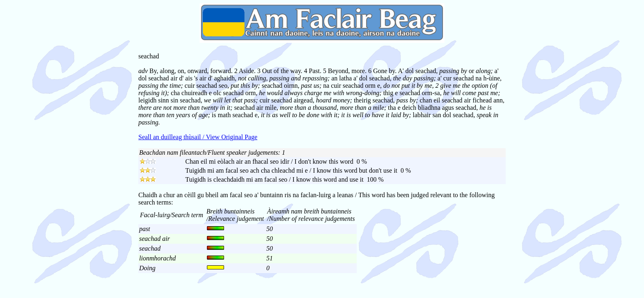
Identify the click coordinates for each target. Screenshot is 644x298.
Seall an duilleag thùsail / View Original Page (198, 137)
